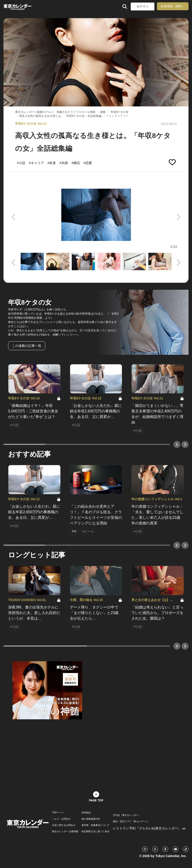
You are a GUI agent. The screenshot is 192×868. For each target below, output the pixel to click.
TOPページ (58, 813)
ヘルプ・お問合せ (61, 819)
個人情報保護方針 (91, 819)
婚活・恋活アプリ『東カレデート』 (131, 822)
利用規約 (86, 813)
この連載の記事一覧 (27, 346)
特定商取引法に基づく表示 (95, 832)
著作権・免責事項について (95, 825)
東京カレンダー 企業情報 (65, 832)
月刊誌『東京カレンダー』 (127, 815)
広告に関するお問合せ (64, 825)
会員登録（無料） (173, 6)
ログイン (143, 6)
